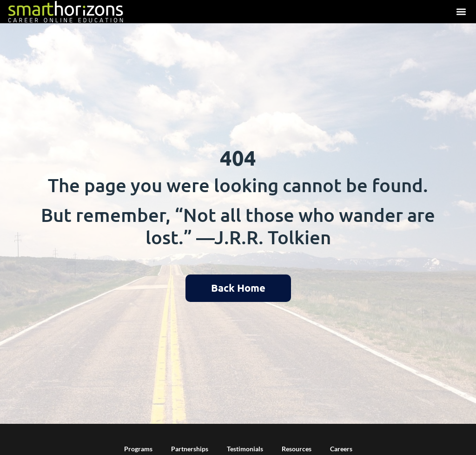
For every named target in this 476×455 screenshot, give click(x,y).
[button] (461, 12)
